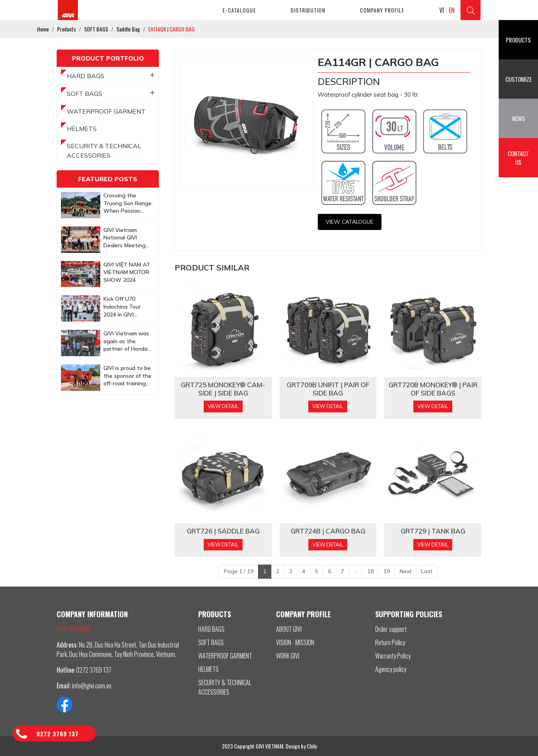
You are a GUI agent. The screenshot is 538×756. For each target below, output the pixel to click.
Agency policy (391, 669)
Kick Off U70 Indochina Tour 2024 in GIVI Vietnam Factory (125, 307)
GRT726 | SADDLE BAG (223, 531)
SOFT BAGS (111, 94)
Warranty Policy (393, 656)
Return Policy (390, 642)
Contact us (518, 158)
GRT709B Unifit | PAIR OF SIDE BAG (328, 389)
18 (370, 571)
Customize (519, 79)
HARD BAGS (111, 76)
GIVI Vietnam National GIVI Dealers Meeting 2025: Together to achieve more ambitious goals (127, 238)
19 (387, 571)
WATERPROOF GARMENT (106, 111)
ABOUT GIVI (289, 629)
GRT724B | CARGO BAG (328, 531)
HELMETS (82, 129)
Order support (391, 629)
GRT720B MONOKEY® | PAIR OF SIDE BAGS (433, 389)
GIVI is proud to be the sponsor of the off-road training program (127, 376)
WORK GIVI (288, 656)
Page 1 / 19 (239, 571)
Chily (312, 746)
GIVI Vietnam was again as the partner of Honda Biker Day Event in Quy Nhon (127, 341)
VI (442, 10)
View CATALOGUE (350, 222)
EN (452, 10)
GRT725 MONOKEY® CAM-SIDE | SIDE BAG (223, 389)
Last (427, 571)
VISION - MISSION (295, 642)
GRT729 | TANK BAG (433, 531)
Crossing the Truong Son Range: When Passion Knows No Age (128, 203)
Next (405, 571)
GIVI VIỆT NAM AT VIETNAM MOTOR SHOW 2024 (127, 272)
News (519, 118)
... (356, 571)
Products (518, 40)
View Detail (223, 406)
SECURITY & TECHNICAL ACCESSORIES (104, 151)
